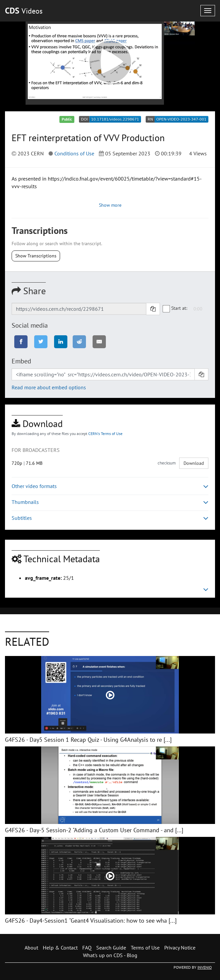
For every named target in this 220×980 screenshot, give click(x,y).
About (31, 948)
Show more (110, 205)
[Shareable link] (79, 309)
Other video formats (110, 486)
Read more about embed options (49, 387)
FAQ (87, 948)
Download (194, 463)
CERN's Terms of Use (105, 434)
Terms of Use (145, 948)
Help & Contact (60, 948)
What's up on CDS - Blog (110, 955)
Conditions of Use (74, 153)
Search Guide (111, 948)
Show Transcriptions (36, 256)
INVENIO (205, 967)
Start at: (175, 308)
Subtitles (110, 518)
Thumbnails (110, 502)
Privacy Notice (180, 948)
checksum (167, 463)
